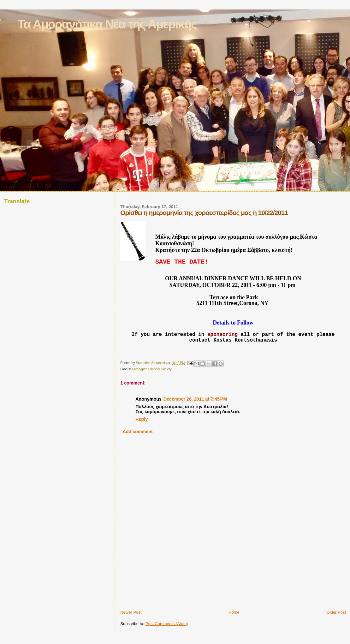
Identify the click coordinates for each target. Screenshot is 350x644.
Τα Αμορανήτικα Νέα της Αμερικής (107, 24)
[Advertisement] (157, 607)
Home (234, 624)
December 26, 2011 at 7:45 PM (195, 411)
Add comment (137, 443)
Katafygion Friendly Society (152, 381)
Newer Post (131, 624)
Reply (142, 431)
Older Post (336, 624)
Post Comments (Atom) (167, 635)
